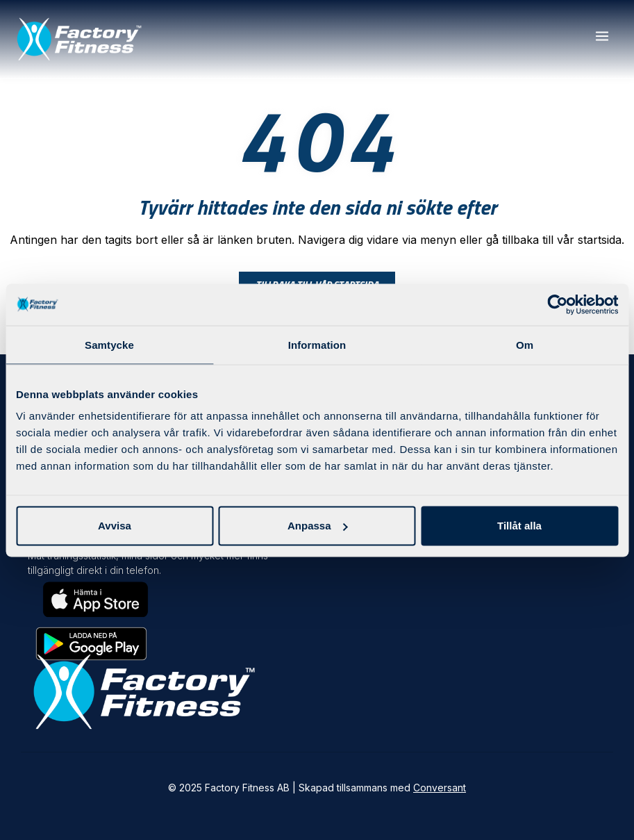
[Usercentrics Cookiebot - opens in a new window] (557, 304)
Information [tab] (317, 344)
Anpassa (318, 526)
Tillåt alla (519, 526)
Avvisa (115, 526)
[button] (602, 37)
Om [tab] (525, 344)
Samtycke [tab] (109, 344)
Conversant (440, 788)
